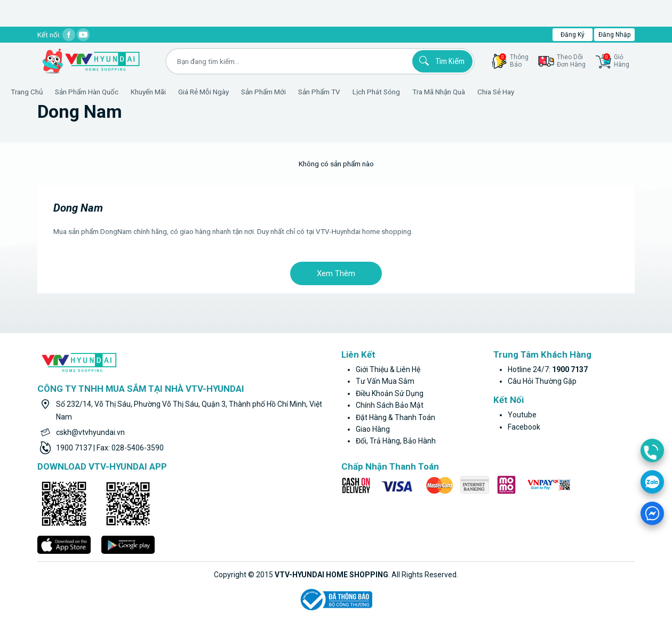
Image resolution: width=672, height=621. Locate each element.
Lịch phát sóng (408, 92)
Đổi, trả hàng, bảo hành (396, 441)
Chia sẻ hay (528, 92)
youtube (522, 415)
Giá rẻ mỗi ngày (235, 92)
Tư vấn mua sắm (385, 381)
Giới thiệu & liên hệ (388, 369)
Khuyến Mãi (180, 92)
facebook (524, 427)
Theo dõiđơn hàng (571, 61)
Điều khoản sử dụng (390, 393)
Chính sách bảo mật (390, 405)
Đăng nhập (614, 35)
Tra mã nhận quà (471, 92)
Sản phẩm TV (351, 92)
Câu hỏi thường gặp (542, 381)
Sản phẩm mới (295, 92)
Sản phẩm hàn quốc (119, 92)
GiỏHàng (616, 61)
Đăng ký (573, 35)
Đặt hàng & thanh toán (395, 417)
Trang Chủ (59, 92)
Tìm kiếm (440, 61)
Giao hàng (373, 429)
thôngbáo (514, 61)
